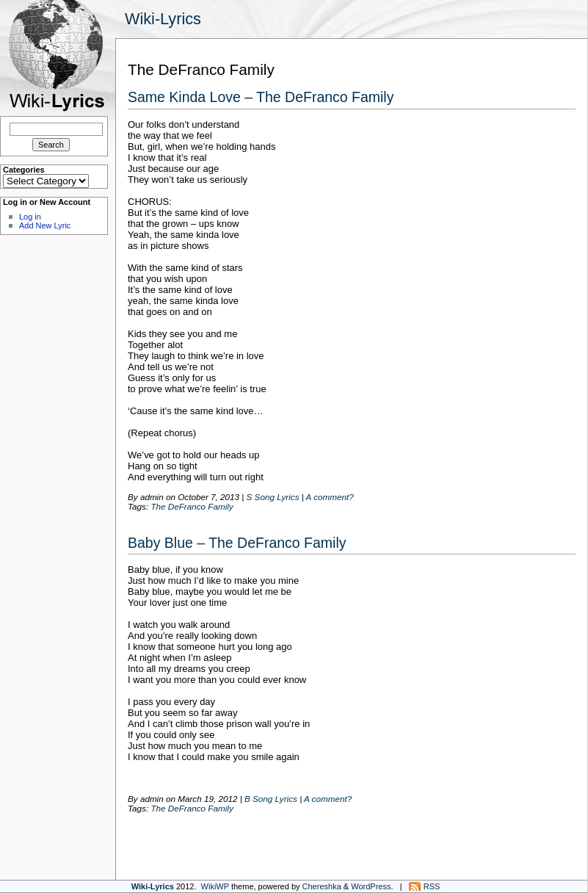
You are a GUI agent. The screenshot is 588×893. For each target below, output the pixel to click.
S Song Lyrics (273, 497)
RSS (432, 886)
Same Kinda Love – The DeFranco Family (261, 97)
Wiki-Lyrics (163, 19)
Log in (30, 217)
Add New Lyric (45, 225)
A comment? (330, 497)
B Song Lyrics (271, 799)
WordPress (371, 886)
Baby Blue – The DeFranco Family (237, 543)
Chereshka (322, 886)
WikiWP (215, 886)
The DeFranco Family (192, 506)
